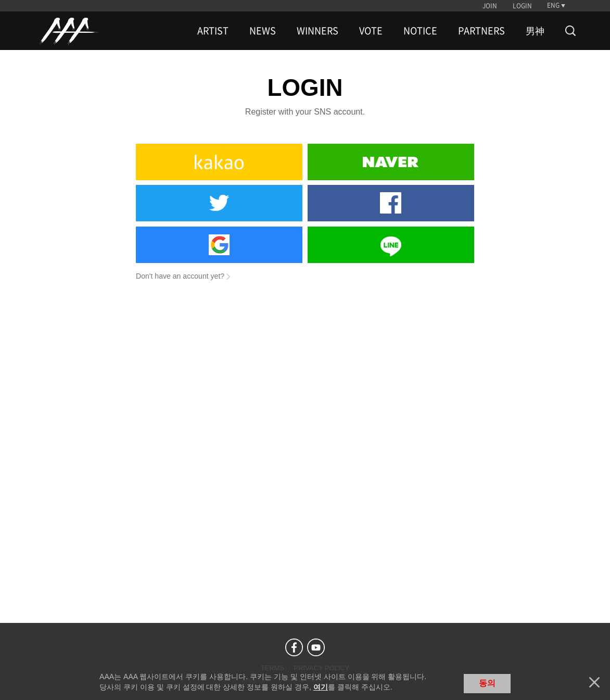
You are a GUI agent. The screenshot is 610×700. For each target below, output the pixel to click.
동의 (487, 683)
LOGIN (522, 6)
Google (219, 245)
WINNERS (317, 31)
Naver (391, 162)
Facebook (391, 203)
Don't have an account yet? (180, 276)
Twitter (219, 203)
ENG (553, 5)
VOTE (371, 31)
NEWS (263, 31)
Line (391, 245)
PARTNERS (481, 31)
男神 (535, 31)
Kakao (219, 162)
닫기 (594, 682)
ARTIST (213, 31)
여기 (321, 687)
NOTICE (420, 31)
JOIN (490, 6)
